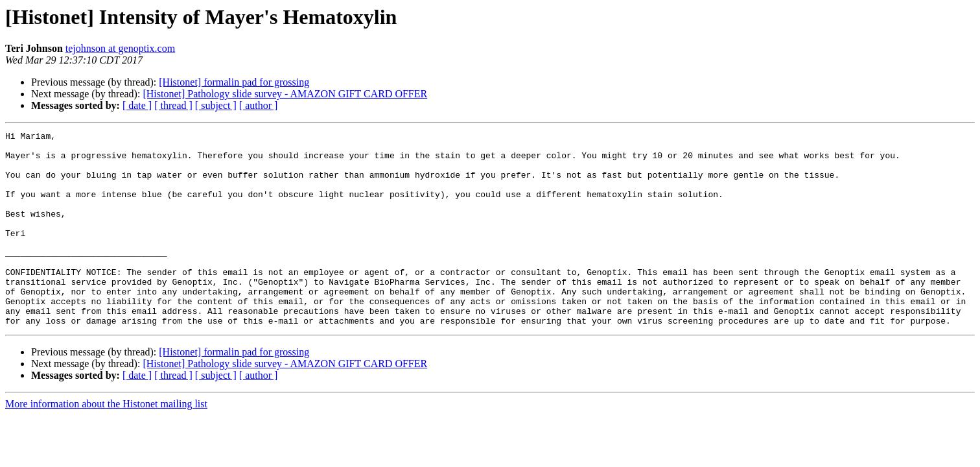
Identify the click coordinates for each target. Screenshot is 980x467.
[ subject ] (216, 105)
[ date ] (137, 105)
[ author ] (259, 105)
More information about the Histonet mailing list (106, 443)
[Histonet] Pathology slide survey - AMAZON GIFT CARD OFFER (285, 94)
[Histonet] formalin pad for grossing (234, 82)
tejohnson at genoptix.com (120, 48)
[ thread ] (173, 105)
